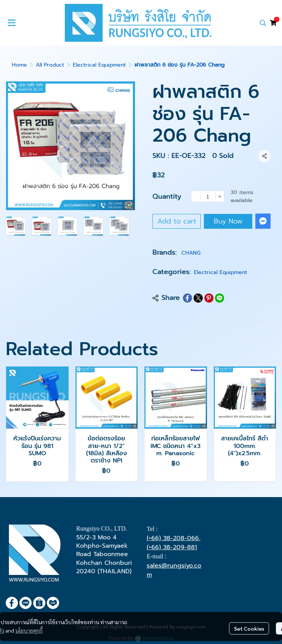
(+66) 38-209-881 (172, 547)
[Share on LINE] (220, 298)
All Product (50, 65)
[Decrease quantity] (196, 196)
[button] (263, 23)
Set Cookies (249, 628)
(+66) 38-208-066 (173, 538)
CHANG (191, 253)
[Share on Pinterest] (209, 298)
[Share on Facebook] (187, 298)
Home (19, 65)
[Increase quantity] (220, 196)
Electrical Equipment (99, 65)
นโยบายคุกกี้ (29, 630)
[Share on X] (198, 298)
